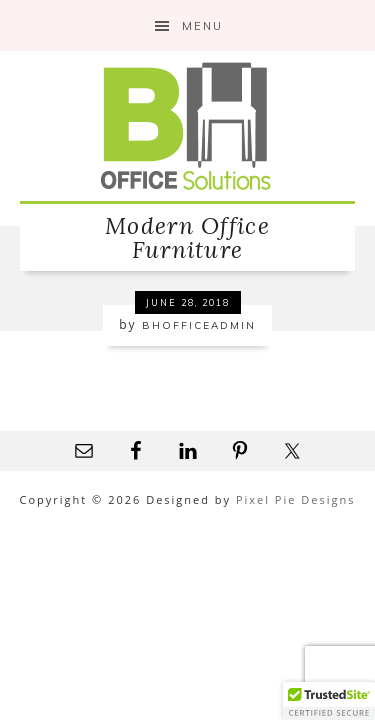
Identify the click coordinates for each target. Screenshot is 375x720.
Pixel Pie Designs (296, 499)
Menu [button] (202, 26)
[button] (329, 701)
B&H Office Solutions (188, 126)
